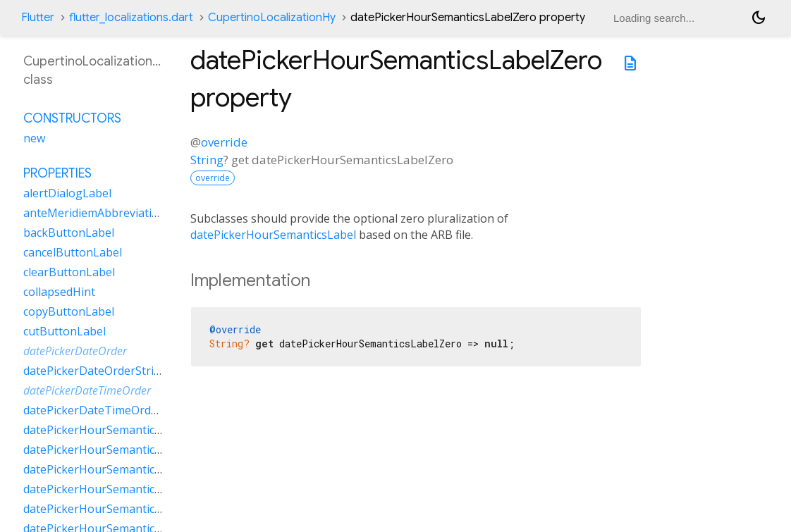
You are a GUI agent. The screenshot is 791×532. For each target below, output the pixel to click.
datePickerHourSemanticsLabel (273, 235)
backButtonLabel (69, 233)
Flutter (38, 18)
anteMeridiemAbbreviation (94, 213)
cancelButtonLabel (73, 252)
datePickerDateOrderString (96, 371)
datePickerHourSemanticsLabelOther (122, 489)
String (207, 160)
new (34, 138)
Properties (57, 173)
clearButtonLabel (69, 272)
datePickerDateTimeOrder (87, 390)
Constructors (72, 118)
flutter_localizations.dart (131, 18)
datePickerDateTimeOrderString (109, 410)
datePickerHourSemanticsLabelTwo (118, 509)
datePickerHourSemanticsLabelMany (121, 450)
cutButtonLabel (65, 331)
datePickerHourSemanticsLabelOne (117, 469)
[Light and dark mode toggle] (759, 18)
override (224, 142)
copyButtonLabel (69, 311)
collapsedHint (59, 292)
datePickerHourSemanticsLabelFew (116, 430)
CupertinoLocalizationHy (272, 18)
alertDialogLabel (67, 193)
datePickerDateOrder (75, 351)
